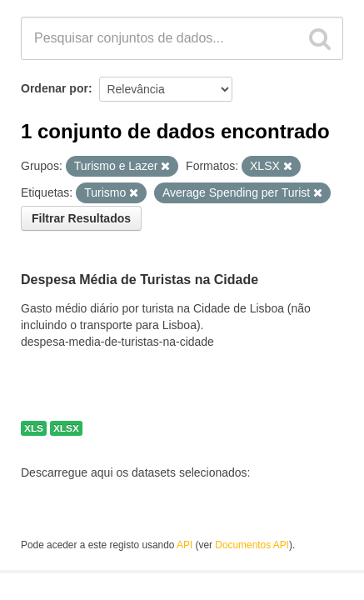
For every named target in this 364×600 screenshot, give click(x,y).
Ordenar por (55, 88)
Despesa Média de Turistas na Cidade (140, 280)
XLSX (66, 428)
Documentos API (252, 545)
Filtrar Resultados (81, 218)
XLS (34, 428)
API (184, 545)
